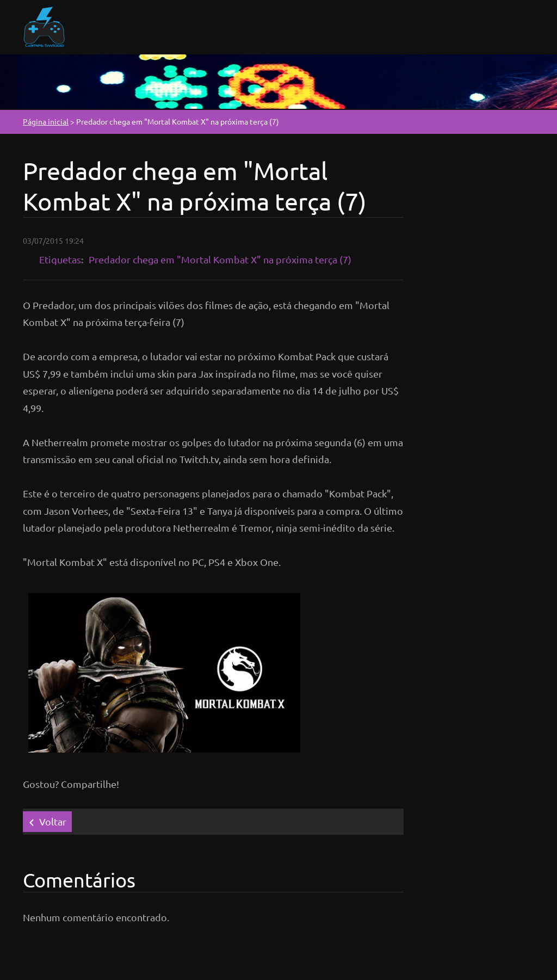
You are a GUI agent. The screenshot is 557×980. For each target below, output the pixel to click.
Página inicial (46, 121)
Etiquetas (60, 259)
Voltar (53, 821)
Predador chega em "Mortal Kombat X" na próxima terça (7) (220, 259)
